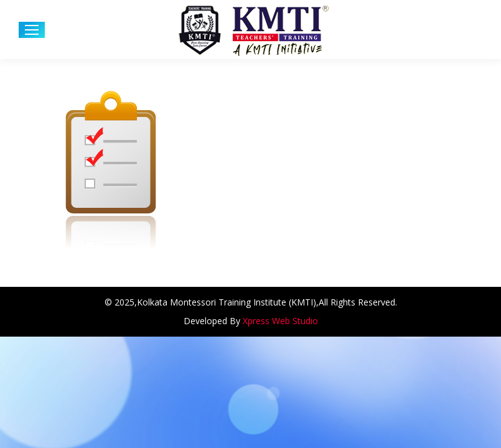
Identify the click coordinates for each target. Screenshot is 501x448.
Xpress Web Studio (280, 321)
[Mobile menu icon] (32, 30)
